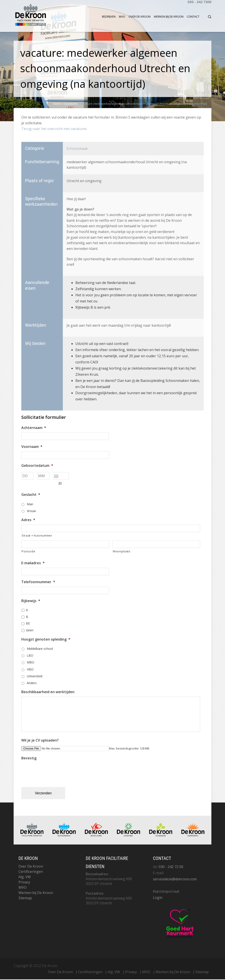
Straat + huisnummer (37, 536)
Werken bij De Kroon (169, 16)
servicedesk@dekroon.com (175, 880)
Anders (32, 684)
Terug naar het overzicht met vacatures (54, 129)
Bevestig (29, 759)
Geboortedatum (37, 466)
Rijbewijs (31, 602)
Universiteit (35, 677)
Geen (30, 631)
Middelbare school (40, 649)
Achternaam (34, 429)
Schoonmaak (77, 149)
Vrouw (31, 512)
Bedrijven (109, 16)
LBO (30, 656)
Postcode (28, 552)
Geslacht (31, 495)
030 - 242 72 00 (171, 867)
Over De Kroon (140, 16)
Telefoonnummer (38, 583)
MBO (31, 663)
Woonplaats (122, 552)
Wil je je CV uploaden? (40, 741)
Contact (193, 16)
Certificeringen (31, 872)
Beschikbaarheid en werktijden (48, 693)
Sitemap (25, 899)
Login (158, 898)
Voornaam (32, 448)
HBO (30, 670)
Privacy (24, 883)
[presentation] (55, 772)
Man (30, 505)
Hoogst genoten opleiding (46, 640)
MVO (122, 16)
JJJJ (60, 484)
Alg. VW (25, 877)
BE (28, 624)
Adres (28, 521)
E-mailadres (33, 564)
